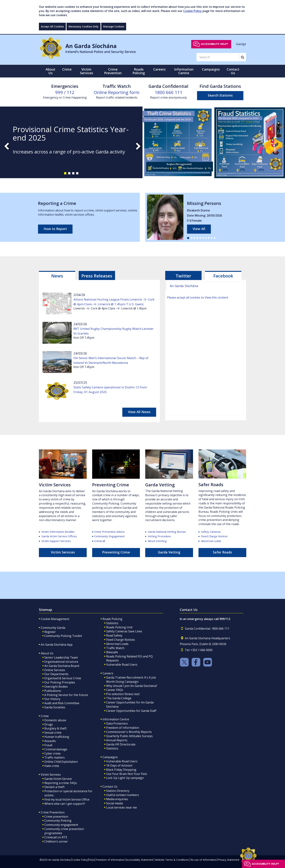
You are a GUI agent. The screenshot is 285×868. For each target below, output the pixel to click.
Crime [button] (67, 69)
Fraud (48, 745)
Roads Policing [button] (139, 71)
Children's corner (56, 841)
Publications (53, 691)
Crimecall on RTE (56, 837)
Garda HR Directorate (121, 744)
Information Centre (116, 719)
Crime (45, 716)
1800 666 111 (168, 92)
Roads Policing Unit (119, 627)
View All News (139, 412)
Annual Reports (117, 740)
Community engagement (61, 825)
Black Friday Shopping (121, 770)
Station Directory (118, 791)
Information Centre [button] (184, 71)
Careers (108, 673)
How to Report (55, 229)
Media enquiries (117, 799)
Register (50, 632)
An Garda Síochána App (57, 645)
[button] (65, 173)
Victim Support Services (56, 541)
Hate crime (52, 766)
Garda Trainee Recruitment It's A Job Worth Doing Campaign (131, 680)
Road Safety (114, 635)
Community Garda (53, 628)
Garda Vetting (169, 552)
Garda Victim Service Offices (59, 536)
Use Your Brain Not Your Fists (127, 774)
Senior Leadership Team (61, 657)
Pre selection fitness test (123, 694)
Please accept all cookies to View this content (198, 297)
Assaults (50, 741)
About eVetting (157, 541)
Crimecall (100, 541)
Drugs (49, 724)
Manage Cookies (114, 26)
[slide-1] (142, 142)
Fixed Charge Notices (214, 536)
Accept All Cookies (52, 26)
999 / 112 (65, 92)
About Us (47, 653)
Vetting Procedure (159, 536)
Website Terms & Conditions (172, 860)
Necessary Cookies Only (84, 26)
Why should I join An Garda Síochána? (132, 686)
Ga (148, 485)
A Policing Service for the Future (66, 695)
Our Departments (56, 674)
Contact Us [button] (233, 71)
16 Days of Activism (119, 765)
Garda (167, 532)
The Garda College (119, 698)
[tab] (57, 275)
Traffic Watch (115, 648)
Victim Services (55, 485)
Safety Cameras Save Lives (124, 631)
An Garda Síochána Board (62, 666)
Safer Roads (211, 484)
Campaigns (110, 757)
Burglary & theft (55, 728)
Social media (115, 803)
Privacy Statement (229, 860)
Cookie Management (55, 619)
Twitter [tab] (183, 276)
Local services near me (122, 807)
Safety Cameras (211, 532)
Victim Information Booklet (58, 532)
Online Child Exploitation (61, 762)
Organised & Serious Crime (63, 678)
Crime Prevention (53, 812)
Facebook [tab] (223, 276)
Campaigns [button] (211, 69)
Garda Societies (55, 707)
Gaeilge (241, 44)
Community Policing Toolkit (63, 636)
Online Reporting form (117, 92)
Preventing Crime (111, 485)
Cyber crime (52, 753)
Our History (52, 699)
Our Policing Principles (60, 682)
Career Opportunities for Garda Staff (131, 711)
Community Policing (58, 821)
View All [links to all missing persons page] (199, 229)
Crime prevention (56, 817)
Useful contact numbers (123, 795)
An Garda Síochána (184, 286)
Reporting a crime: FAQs (61, 783)
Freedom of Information (123, 728)
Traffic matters (55, 757)
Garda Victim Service (58, 779)
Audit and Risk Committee (62, 703)
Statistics (112, 623)
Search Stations (220, 95)
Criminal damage (56, 749)
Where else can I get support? (65, 804)
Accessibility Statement (140, 860)
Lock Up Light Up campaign (125, 778)
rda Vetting (163, 485)
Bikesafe (112, 652)
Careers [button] (159, 69)
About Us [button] (50, 71)
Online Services (55, 670)
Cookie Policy (192, 11)
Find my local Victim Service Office (67, 799)
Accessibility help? (215, 44)
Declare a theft (54, 787)
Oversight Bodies (56, 687)
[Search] (218, 57)
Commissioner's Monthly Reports (129, 732)
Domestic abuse (55, 720)
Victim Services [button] (87, 71)
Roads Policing (112, 619)
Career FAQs (115, 690)
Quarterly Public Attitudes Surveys (129, 736)
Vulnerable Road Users (122, 665)
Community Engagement (109, 536)
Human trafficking (57, 737)
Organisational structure (61, 662)
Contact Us (110, 787)
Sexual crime (53, 733)
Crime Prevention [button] (113, 71)
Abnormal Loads (211, 541)
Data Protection (117, 723)
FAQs (92, 860)
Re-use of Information (204, 860)
